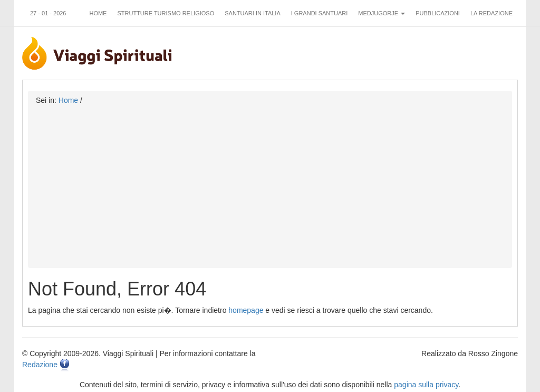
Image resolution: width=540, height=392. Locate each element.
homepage (246, 310)
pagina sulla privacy (426, 385)
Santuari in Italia (253, 13)
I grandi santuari (320, 13)
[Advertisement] (270, 185)
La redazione (491, 13)
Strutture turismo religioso (166, 13)
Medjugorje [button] (382, 13)
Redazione (40, 365)
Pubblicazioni (438, 13)
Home (98, 13)
